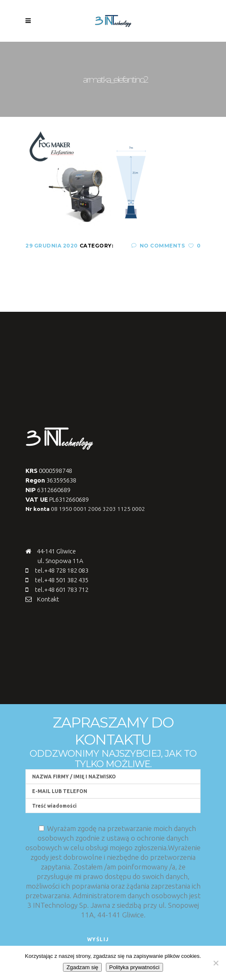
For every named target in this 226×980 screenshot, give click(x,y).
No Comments (158, 246)
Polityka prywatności (134, 967)
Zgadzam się (82, 967)
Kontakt (48, 599)
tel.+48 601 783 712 (62, 590)
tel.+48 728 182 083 (62, 570)
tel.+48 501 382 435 (62, 580)
